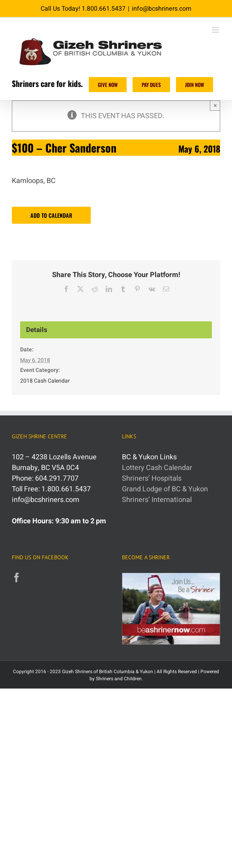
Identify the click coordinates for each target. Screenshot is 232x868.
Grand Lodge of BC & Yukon (165, 489)
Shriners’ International (157, 500)
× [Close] (215, 105)
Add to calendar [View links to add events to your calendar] (51, 215)
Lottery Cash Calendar (157, 468)
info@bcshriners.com (162, 9)
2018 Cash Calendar (45, 381)
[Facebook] (17, 577)
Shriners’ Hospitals (152, 478)
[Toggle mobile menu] (216, 30)
